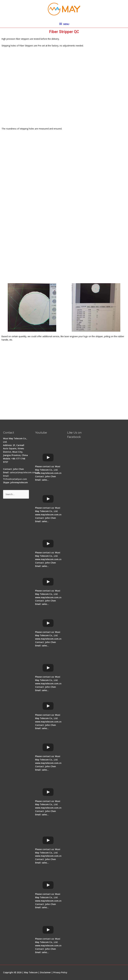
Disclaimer (45, 972)
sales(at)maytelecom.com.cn (24, 472)
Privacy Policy (60, 972)
